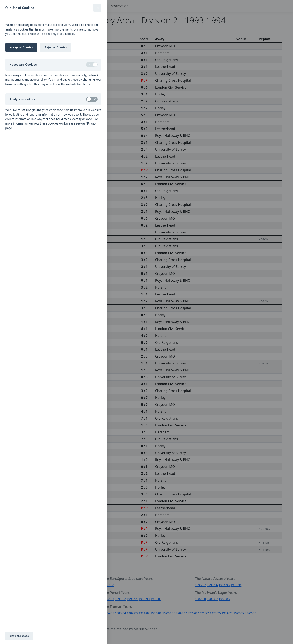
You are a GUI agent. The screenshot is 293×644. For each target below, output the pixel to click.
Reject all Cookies (56, 47)
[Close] (97, 8)
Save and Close (19, 636)
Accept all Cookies (21, 47)
